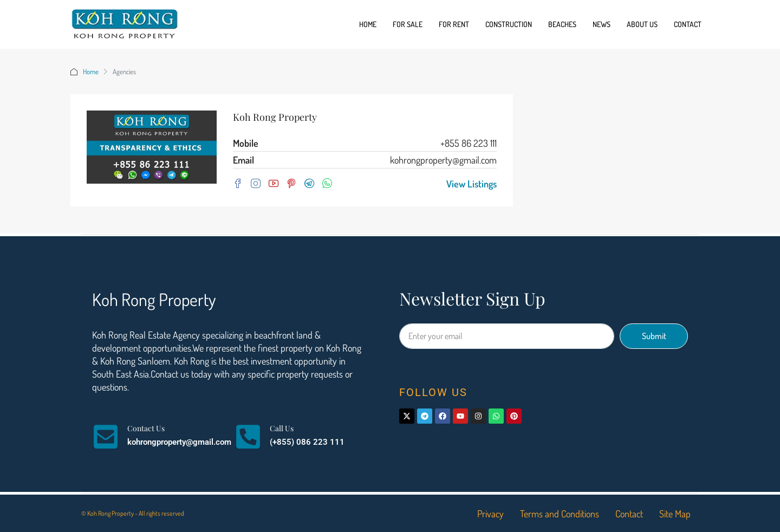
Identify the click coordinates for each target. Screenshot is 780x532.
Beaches (562, 24)
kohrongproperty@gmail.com (443, 160)
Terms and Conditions (560, 514)
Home (368, 24)
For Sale (408, 24)
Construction (509, 24)
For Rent (454, 24)
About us (642, 24)
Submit (654, 336)
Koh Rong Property (275, 117)
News (602, 24)
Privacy (490, 514)
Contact (688, 24)
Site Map (675, 514)
